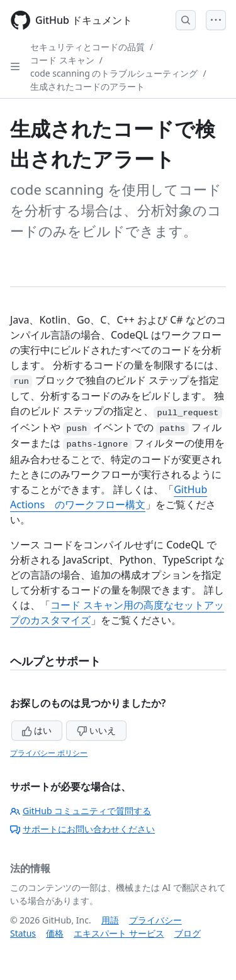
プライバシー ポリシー (49, 753)
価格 (55, 933)
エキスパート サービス (119, 933)
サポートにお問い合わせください (82, 829)
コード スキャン (62, 60)
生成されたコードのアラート (87, 86)
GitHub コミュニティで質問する (81, 811)
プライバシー (155, 920)
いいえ (96, 730)
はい (37, 730)
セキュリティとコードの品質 (87, 47)
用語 (110, 920)
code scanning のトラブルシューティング (114, 73)
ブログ (188, 933)
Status (23, 933)
